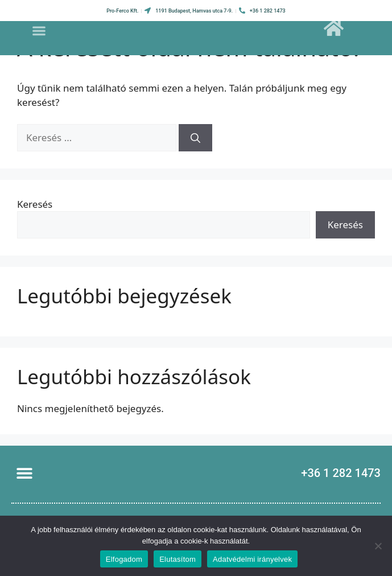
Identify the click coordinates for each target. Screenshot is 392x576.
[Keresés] (195, 138)
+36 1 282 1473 (341, 473)
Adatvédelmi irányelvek (252, 559)
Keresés (35, 204)
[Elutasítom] (378, 546)
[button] (39, 28)
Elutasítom (178, 559)
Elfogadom (124, 559)
